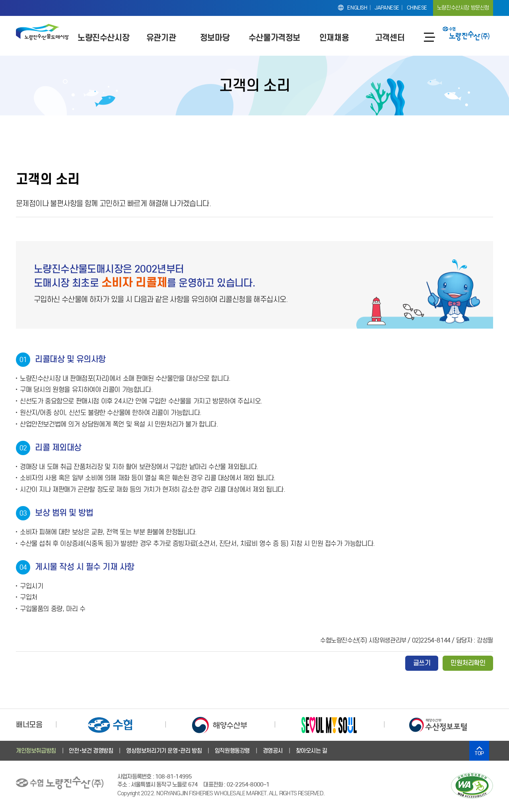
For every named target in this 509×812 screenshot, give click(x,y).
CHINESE (417, 8)
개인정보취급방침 (36, 751)
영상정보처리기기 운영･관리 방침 (164, 751)
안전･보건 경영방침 (91, 751)
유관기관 (161, 38)
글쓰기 (422, 663)
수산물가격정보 (274, 38)
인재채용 (334, 38)
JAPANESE (387, 8)
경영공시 (273, 751)
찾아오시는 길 (312, 751)
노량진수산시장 (103, 38)
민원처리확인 (468, 663)
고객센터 (390, 38)
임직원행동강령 (232, 751)
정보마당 (215, 38)
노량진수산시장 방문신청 (463, 8)
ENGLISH (357, 8)
